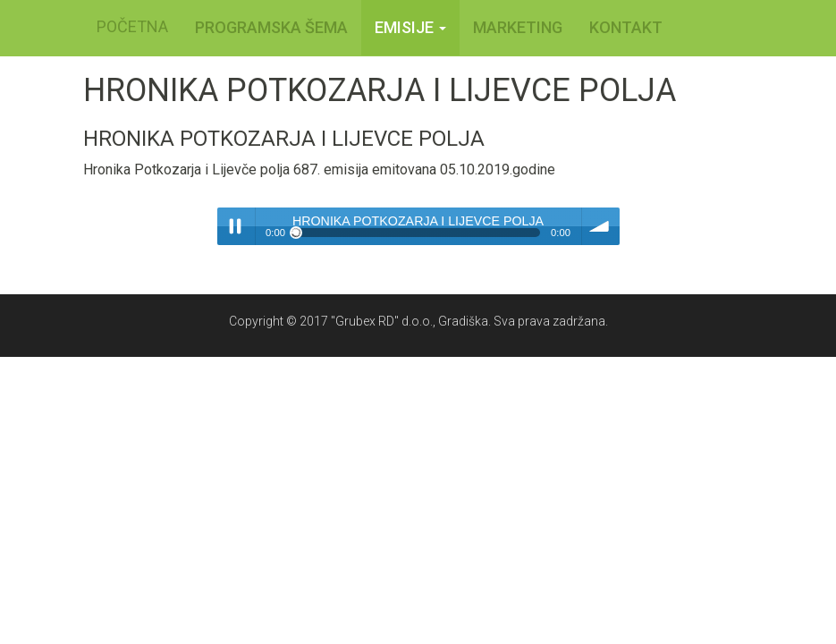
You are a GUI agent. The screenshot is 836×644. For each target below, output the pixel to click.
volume (601, 226)
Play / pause (236, 226)
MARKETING (518, 27)
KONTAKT (626, 27)
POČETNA (132, 26)
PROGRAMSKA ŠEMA (271, 27)
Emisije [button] (410, 27)
